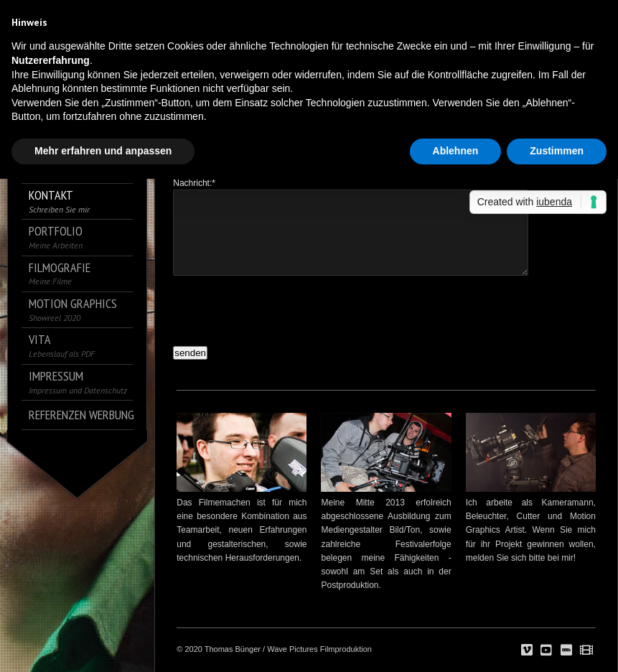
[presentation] (282, 307)
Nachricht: (194, 183)
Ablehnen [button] (456, 151)
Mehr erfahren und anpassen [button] (103, 151)
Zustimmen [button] (557, 151)
